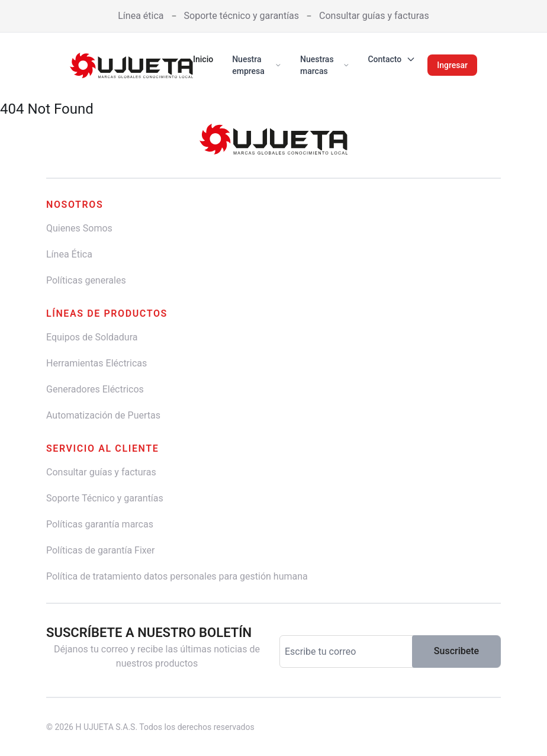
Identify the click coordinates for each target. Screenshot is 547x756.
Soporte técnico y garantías (242, 16)
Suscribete (456, 651)
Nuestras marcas (324, 65)
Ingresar (452, 65)
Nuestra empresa (257, 65)
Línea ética (141, 16)
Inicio (203, 59)
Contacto (392, 59)
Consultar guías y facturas (374, 16)
